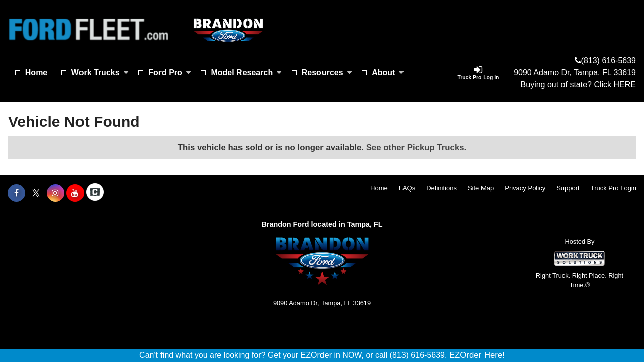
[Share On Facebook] (16, 193)
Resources (327, 73)
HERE (625, 85)
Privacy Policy (525, 188)
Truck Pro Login (614, 188)
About (388, 73)
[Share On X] (36, 193)
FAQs (407, 188)
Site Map (481, 188)
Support (568, 188)
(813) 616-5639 (609, 61)
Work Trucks (100, 73)
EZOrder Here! (477, 355)
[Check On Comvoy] (95, 193)
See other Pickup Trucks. (417, 148)
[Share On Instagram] (56, 193)
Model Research (246, 73)
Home (36, 73)
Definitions (441, 188)
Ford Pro (170, 73)
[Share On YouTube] (75, 193)
